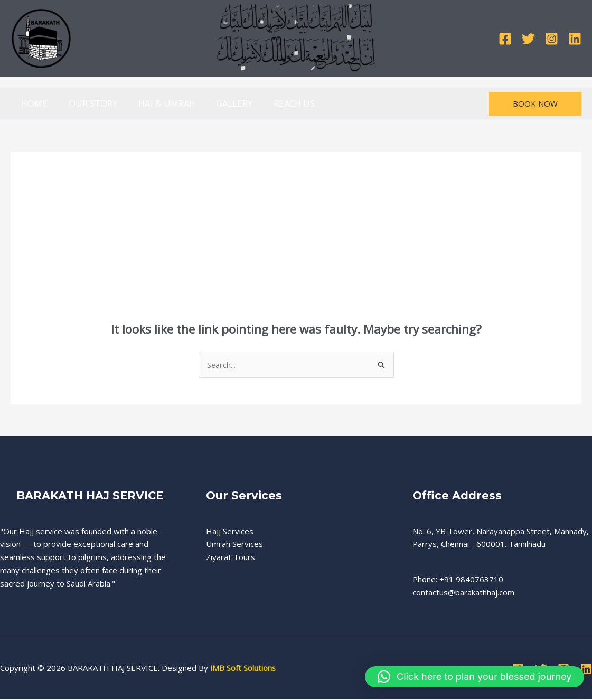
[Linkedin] (575, 39)
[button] (535, 104)
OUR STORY (88, 103)
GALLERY (223, 103)
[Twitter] (528, 39)
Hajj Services (230, 531)
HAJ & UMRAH (159, 103)
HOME (33, 103)
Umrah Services (234, 544)
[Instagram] (552, 39)
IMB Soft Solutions (243, 668)
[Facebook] (505, 39)
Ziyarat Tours (231, 557)
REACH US (280, 103)
